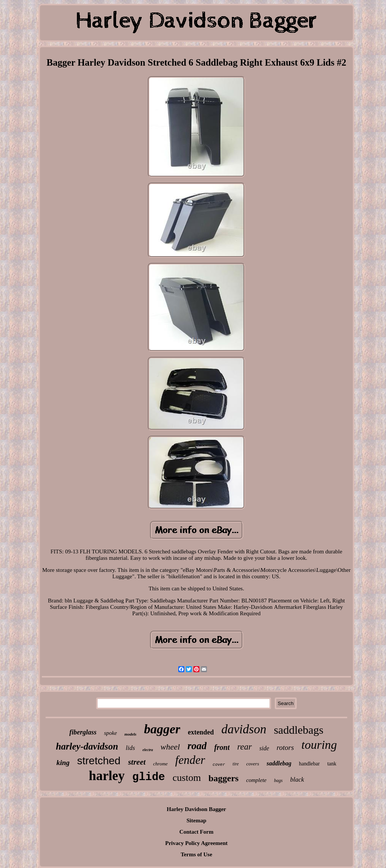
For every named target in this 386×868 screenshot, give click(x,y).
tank (332, 764)
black (297, 780)
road (197, 746)
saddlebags (299, 730)
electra (148, 750)
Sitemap (197, 820)
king (63, 763)
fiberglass (83, 732)
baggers (224, 778)
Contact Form (196, 832)
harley (106, 776)
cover (219, 765)
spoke (110, 733)
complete (256, 780)
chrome (160, 764)
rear (244, 747)
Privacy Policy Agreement (196, 843)
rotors (285, 747)
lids (130, 748)
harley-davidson (87, 746)
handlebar (309, 764)
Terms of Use (196, 854)
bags (278, 780)
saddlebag (279, 763)
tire (236, 764)
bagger (162, 729)
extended (201, 732)
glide (149, 777)
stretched (99, 761)
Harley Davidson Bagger (196, 809)
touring (319, 745)
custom (187, 778)
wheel (170, 747)
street (137, 762)
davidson (244, 729)
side (264, 748)
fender (190, 760)
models (130, 734)
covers (253, 764)
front (222, 747)
